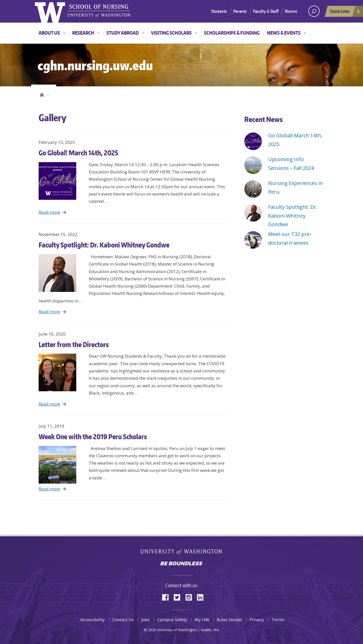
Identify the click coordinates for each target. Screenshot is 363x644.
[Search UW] (314, 11)
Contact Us (123, 620)
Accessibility (93, 620)
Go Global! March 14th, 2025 (78, 153)
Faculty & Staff (266, 11)
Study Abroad (123, 33)
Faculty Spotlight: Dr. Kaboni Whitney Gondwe (104, 245)
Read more (49, 212)
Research (83, 33)
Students (219, 11)
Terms (278, 620)
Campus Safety (172, 620)
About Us (49, 33)
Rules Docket (229, 620)
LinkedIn (202, 597)
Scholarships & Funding (232, 33)
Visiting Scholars (171, 33)
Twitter (179, 597)
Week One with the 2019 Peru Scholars (93, 436)
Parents (240, 11)
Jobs (146, 620)
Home (42, 94)
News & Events (284, 33)
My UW (202, 620)
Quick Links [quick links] (345, 13)
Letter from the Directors (74, 344)
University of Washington (181, 553)
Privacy (257, 620)
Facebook (167, 597)
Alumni (291, 11)
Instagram (190, 597)
